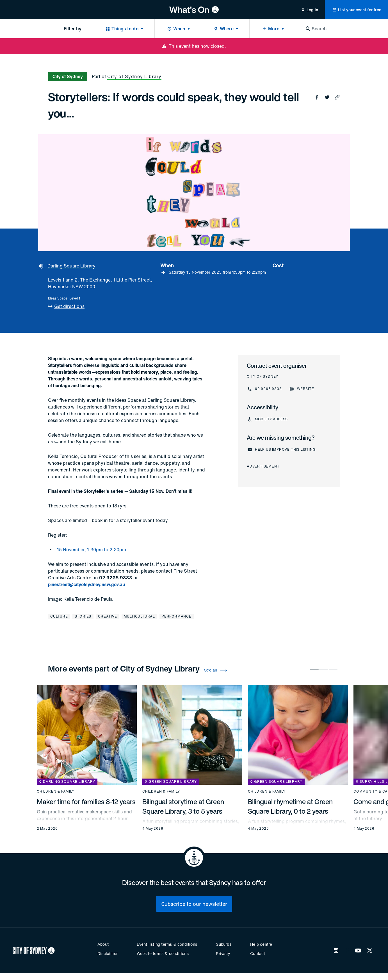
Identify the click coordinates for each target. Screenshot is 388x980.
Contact (258, 953)
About (103, 944)
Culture (59, 616)
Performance (177, 616)
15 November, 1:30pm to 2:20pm (92, 550)
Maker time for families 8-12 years (86, 802)
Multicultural (139, 616)
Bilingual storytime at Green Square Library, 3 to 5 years (183, 806)
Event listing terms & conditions (167, 944)
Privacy (223, 953)
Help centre (261, 944)
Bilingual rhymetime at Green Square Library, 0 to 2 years (290, 806)
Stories (83, 616)
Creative (107, 616)
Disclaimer (108, 953)
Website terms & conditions (163, 953)
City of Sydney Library (134, 76)
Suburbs (223, 944)
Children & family (56, 791)
